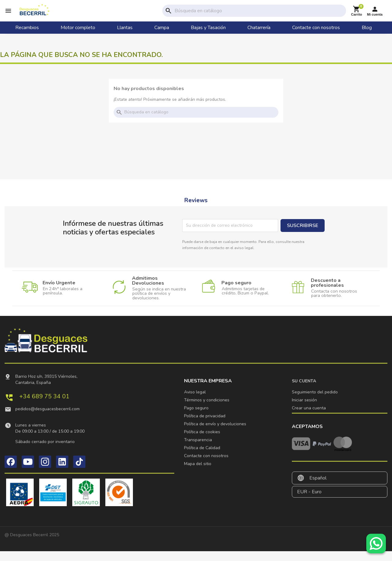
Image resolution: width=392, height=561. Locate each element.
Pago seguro (196, 418)
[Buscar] (259, 16)
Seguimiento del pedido (315, 402)
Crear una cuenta (309, 418)
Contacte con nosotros (206, 466)
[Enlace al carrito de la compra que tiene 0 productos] (356, 16)
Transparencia (198, 450)
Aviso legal (195, 402)
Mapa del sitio (198, 474)
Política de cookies (202, 442)
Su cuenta (304, 391)
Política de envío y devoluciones (215, 434)
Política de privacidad (205, 426)
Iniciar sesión (304, 410)
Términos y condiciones (207, 410)
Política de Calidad (202, 458)
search (168, 16)
